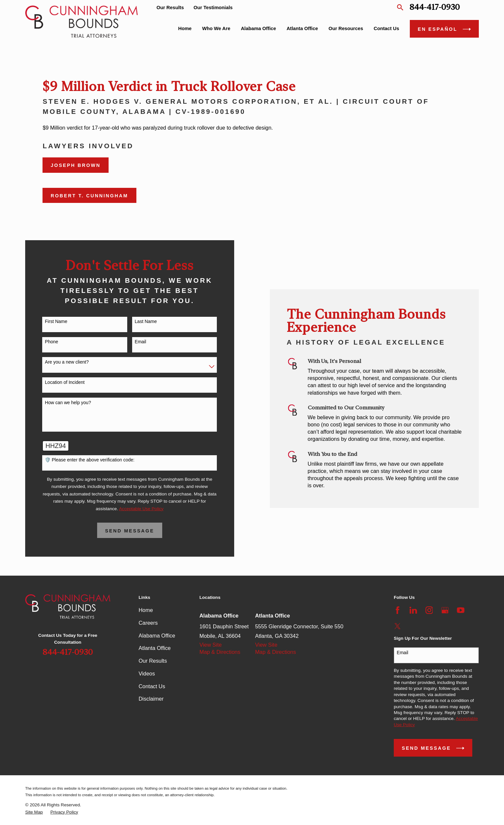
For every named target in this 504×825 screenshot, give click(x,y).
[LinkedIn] (413, 610)
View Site (211, 645)
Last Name (136, 321)
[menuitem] (34, 812)
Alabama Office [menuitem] (258, 28)
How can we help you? (58, 403)
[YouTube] (461, 610)
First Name (46, 321)
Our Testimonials (213, 8)
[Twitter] (398, 626)
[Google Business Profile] (445, 610)
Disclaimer (151, 699)
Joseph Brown (76, 165)
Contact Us (152, 686)
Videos (147, 673)
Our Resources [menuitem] (346, 28)
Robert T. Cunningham (89, 196)
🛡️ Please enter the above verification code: (80, 460)
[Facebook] (398, 610)
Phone (42, 342)
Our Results (170, 8)
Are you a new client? (57, 362)
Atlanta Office (155, 648)
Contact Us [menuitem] (387, 28)
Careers (148, 623)
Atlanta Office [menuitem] (302, 28)
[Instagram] (429, 610)
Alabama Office (157, 636)
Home (146, 610)
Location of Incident (55, 382)
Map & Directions (220, 652)
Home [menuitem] (185, 28)
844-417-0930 (435, 7)
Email (131, 342)
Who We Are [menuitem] (216, 28)
